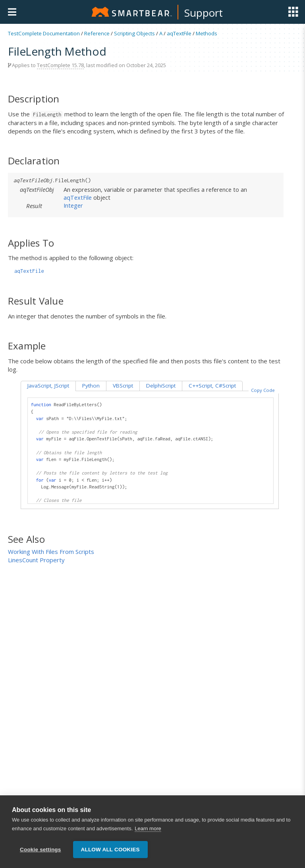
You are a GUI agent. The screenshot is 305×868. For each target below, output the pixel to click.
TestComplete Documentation (44, 33)
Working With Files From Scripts (51, 552)
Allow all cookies (110, 850)
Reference (97, 33)
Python (91, 386)
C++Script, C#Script (212, 386)
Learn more (148, 828)
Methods (207, 33)
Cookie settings (41, 850)
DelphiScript (161, 386)
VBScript (123, 386)
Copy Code (263, 390)
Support (204, 13)
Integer (73, 205)
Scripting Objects (134, 33)
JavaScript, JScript (48, 386)
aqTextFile (179, 33)
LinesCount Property (36, 560)
